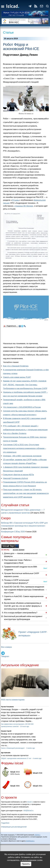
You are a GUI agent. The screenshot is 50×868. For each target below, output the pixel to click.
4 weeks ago (37, 758)
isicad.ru (30, 802)
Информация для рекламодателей (14, 827)
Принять (26, 864)
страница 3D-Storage (24, 206)
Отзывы (16, 200)
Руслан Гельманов (7, 707)
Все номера (6, 647)
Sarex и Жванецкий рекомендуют (13, 748)
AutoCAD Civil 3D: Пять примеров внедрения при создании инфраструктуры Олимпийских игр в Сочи (24, 590)
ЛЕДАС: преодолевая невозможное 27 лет (16, 758)
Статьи (8, 32)
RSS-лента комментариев (13, 700)
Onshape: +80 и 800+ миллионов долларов (22, 456)
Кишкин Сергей (6, 731)
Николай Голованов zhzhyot (15, 478)
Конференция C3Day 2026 (13, 532)
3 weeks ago (31, 748)
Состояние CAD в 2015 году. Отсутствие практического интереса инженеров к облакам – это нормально (25, 448)
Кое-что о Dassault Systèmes (16, 366)
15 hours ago (25, 726)
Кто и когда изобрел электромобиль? (21, 613)
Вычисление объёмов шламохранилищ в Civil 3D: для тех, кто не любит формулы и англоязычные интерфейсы (23, 606)
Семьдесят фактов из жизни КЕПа (18, 475)
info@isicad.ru (28, 811)
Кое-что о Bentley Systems (15, 433)
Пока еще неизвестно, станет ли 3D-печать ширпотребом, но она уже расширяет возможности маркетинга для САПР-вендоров (26, 493)
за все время (19, 550)
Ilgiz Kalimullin (6, 753)
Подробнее (5, 823)
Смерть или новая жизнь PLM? (17, 377)
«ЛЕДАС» (37, 835)
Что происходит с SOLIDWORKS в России (22, 407)
